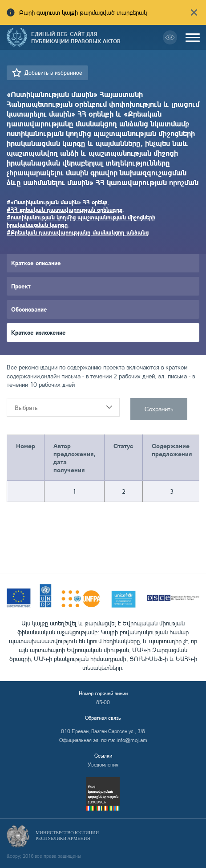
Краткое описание (36, 263)
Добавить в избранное (53, 73)
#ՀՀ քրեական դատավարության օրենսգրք (65, 209)
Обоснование (29, 309)
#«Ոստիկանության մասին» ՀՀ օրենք (57, 202)
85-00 (103, 702)
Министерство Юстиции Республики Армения (67, 836)
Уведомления (103, 765)
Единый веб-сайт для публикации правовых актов (76, 37)
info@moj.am (132, 740)
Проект (21, 286)
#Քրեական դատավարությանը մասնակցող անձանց (78, 232)
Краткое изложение (38, 332)
